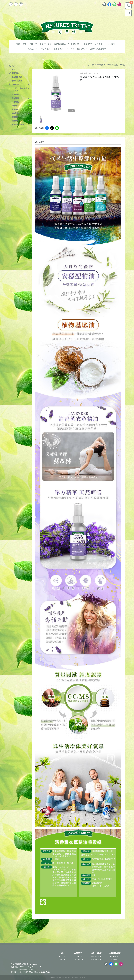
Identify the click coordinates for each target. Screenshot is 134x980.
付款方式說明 (96, 953)
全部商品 (78, 953)
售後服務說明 (96, 959)
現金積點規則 (115, 956)
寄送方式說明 (96, 956)
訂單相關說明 (78, 959)
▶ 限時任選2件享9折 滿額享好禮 (21, 89)
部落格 (63, 959)
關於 (63, 953)
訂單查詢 (78, 956)
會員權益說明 (115, 953)
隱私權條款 (115, 959)
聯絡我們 (63, 956)
